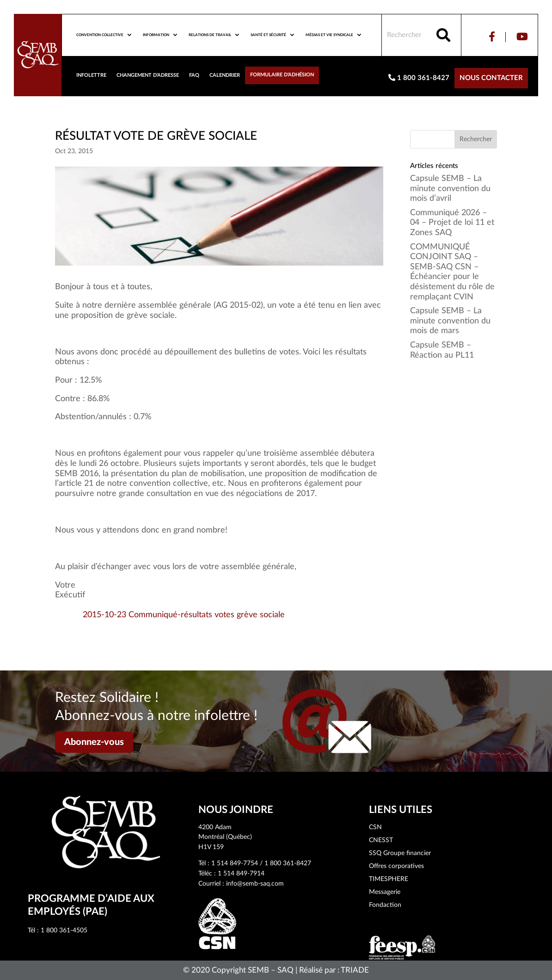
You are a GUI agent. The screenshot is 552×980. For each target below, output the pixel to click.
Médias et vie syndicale (329, 35)
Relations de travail (210, 35)
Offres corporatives (396, 866)
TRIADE (355, 970)
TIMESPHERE (389, 879)
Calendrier (225, 75)
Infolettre (91, 75)
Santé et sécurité (268, 35)
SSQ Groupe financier (400, 853)
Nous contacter (491, 78)
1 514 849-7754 (235, 863)
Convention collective (100, 35)
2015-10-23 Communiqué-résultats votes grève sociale (184, 615)
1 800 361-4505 (64, 930)
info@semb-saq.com (255, 884)
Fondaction (385, 905)
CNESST (381, 840)
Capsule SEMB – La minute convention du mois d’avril (450, 189)
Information (156, 35)
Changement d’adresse (148, 75)
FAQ (194, 75)
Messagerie (385, 892)
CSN (375, 827)
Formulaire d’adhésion (282, 75)
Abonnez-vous (94, 742)
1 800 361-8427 (419, 78)
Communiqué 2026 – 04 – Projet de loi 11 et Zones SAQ (452, 223)
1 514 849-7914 (241, 874)
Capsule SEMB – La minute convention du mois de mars (450, 321)
